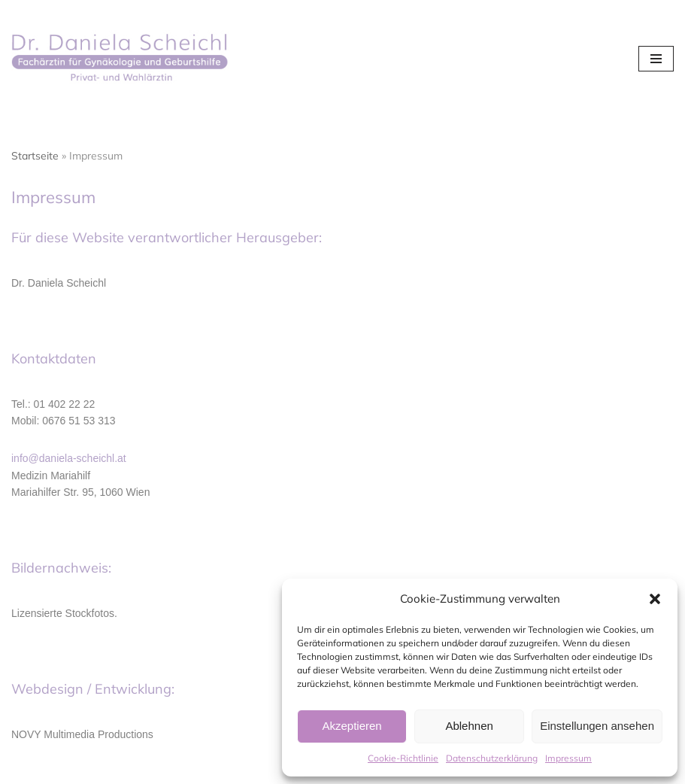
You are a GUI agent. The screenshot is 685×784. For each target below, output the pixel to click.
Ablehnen (469, 726)
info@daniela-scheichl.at (69, 458)
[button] (655, 599)
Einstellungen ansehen (597, 726)
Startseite (35, 156)
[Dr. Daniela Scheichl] (124, 59)
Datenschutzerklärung (492, 758)
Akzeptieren (352, 726)
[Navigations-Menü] (656, 59)
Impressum (568, 758)
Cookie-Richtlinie (403, 758)
